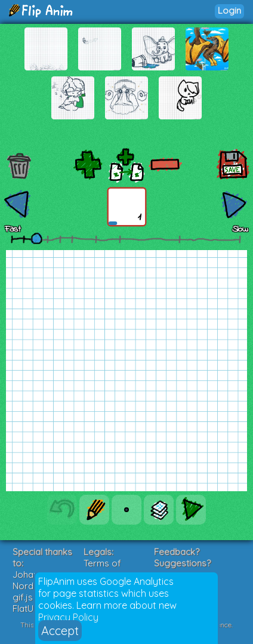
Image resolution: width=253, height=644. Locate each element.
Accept (60, 631)
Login (229, 10)
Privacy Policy (68, 617)
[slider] (36, 238)
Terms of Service (102, 569)
